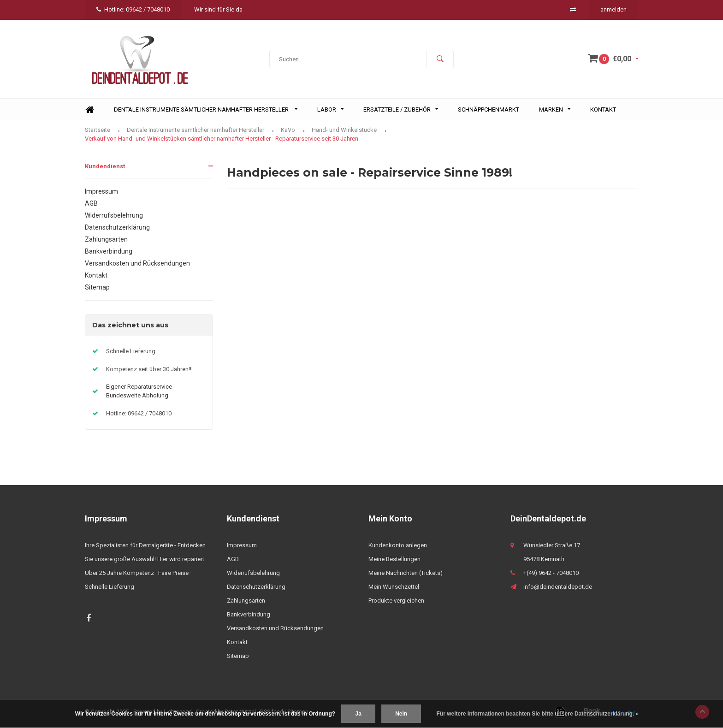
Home (89, 110)
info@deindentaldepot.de (558, 587)
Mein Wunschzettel (394, 587)
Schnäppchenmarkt (489, 109)
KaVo (288, 130)
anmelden (613, 9)
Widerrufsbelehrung (114, 215)
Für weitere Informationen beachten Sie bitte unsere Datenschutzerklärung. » (538, 714)
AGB (91, 203)
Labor (330, 109)
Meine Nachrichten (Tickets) (406, 573)
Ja (358, 714)
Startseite (98, 130)
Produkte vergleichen (396, 601)
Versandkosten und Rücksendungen (137, 263)
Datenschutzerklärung (117, 227)
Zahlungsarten (106, 239)
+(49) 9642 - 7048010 (551, 573)
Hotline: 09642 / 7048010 (133, 9)
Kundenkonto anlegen (398, 545)
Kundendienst (105, 166)
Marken (555, 109)
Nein (401, 714)
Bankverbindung (109, 251)
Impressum (101, 191)
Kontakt (603, 109)
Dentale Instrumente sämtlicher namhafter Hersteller (206, 109)
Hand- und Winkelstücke (344, 130)
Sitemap (97, 287)
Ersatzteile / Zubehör (401, 109)
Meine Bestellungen (394, 559)
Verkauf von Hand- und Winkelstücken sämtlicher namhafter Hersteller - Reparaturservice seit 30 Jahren (222, 139)
